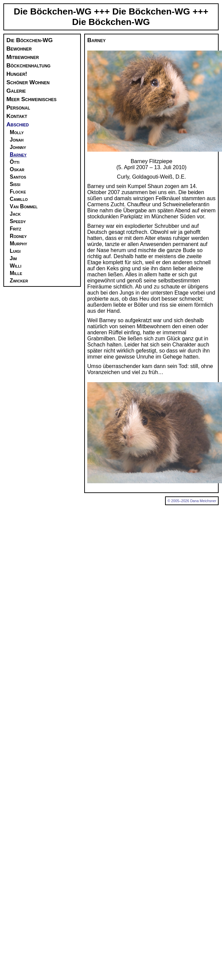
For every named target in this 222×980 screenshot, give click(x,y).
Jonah (17, 140)
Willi (15, 266)
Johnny (18, 147)
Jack (15, 214)
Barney (18, 155)
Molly (17, 132)
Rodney (18, 236)
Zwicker (19, 281)
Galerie (16, 91)
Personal (18, 108)
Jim (13, 258)
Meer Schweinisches (31, 99)
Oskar (17, 169)
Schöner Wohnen (28, 82)
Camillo (19, 199)
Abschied (18, 124)
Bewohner (19, 49)
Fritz (15, 229)
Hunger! (17, 74)
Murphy (19, 243)
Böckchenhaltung (28, 65)
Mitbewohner (23, 57)
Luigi (15, 251)
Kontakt (17, 116)
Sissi (15, 184)
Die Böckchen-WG (29, 40)
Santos (18, 177)
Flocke (18, 192)
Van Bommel (24, 206)
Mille (16, 273)
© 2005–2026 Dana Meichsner (192, 501)
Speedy (18, 221)
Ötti (15, 162)
